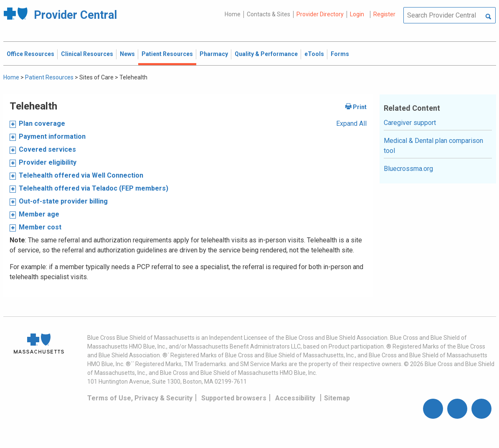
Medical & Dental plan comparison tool (433, 146)
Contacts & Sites (268, 14)
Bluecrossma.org (408, 169)
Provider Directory (320, 14)
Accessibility (295, 398)
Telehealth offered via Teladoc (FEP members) (94, 188)
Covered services (47, 149)
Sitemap (337, 398)
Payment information (52, 136)
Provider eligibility (48, 162)
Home (233, 14)
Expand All (351, 123)
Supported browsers (234, 398)
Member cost (40, 227)
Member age (39, 214)
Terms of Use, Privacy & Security (140, 398)
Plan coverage (42, 123)
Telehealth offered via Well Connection (81, 175)
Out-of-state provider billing (63, 201)
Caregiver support (410, 123)
